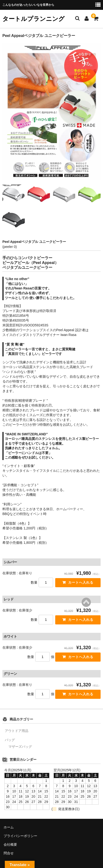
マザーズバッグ (20, 747)
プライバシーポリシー (20, 836)
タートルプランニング (33, 19)
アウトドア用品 (17, 731)
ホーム (9, 827)
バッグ (10, 740)
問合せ (9, 853)
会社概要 (10, 844)
